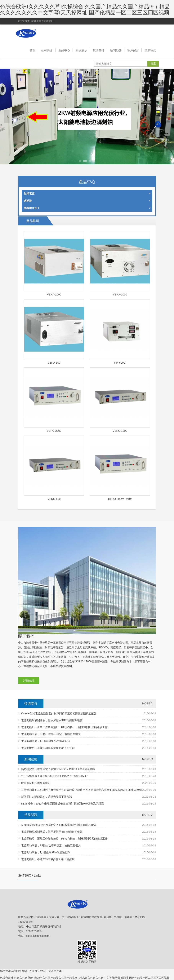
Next (167, 117)
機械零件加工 (87, 208)
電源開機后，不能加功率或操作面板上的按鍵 (48, 859)
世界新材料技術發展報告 (36, 783)
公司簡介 (47, 50)
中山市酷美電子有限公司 (38, 33)
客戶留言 (133, 50)
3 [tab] (90, 161)
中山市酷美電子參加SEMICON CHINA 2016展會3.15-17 (54, 776)
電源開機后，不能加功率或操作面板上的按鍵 (48, 748)
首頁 (33, 50)
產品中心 (64, 50)
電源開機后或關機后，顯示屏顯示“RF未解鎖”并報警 (52, 832)
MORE (146, 703)
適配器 (87, 201)
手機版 (118, 917)
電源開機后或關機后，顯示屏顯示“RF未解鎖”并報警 (52, 720)
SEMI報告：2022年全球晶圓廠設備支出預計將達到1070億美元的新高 (62, 804)
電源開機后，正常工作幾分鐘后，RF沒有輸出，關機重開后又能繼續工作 (64, 839)
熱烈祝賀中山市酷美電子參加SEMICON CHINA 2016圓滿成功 (58, 769)
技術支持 (99, 50)
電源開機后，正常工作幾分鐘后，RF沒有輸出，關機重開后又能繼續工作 (64, 727)
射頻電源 (87, 193)
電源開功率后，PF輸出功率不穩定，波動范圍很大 (51, 734)
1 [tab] (80, 161)
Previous (7, 117)
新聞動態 (116, 50)
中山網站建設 (70, 917)
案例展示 (81, 50)
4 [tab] (94, 161)
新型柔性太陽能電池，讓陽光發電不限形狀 (47, 797)
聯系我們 (150, 50)
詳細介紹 (29, 681)
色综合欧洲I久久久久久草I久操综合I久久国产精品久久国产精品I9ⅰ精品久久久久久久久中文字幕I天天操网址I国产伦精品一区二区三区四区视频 (85, 10)
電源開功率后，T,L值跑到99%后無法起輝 (46, 741)
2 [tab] (85, 161)
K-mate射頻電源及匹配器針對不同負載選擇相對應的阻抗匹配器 (59, 713)
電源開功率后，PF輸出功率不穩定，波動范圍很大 (51, 845)
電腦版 (108, 917)
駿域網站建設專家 (91, 917)
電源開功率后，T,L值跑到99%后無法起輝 (46, 852)
